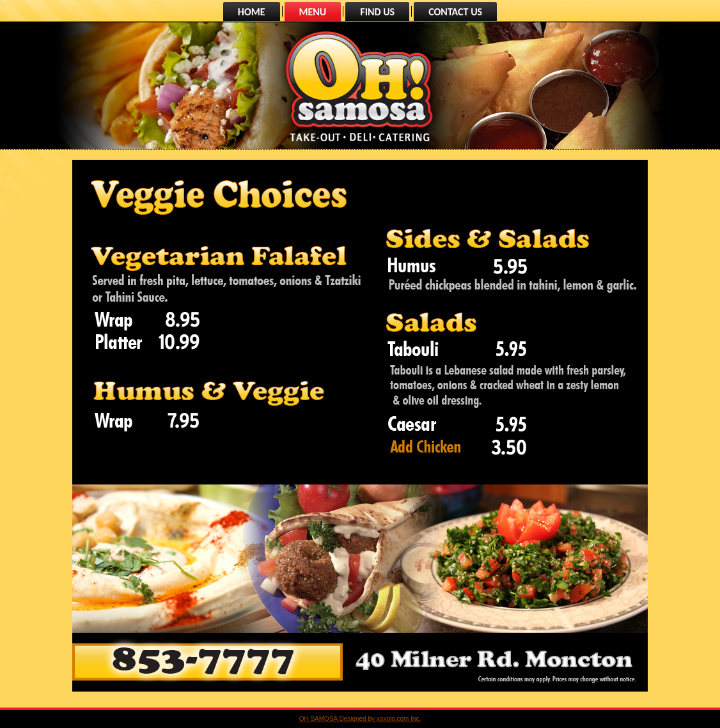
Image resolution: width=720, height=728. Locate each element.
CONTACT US (455, 12)
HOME (252, 12)
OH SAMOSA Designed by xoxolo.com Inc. (360, 719)
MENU (313, 12)
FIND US (377, 12)
